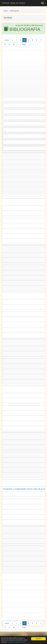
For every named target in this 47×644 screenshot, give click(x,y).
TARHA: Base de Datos (13, 3)
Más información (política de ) (16, 642)
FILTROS (8, 18)
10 (14, 44)
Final (24, 44)
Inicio (6, 11)
